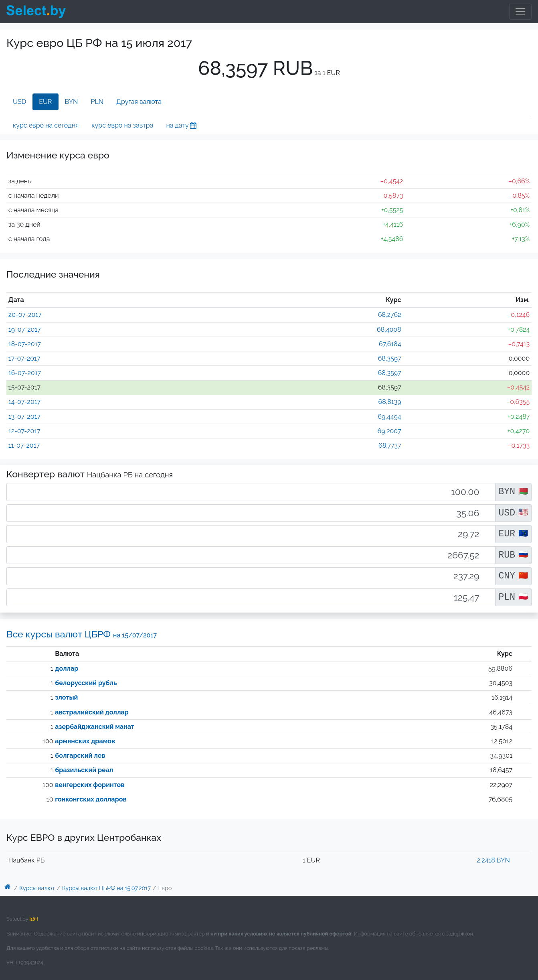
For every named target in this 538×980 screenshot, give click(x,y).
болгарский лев (80, 756)
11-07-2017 (24, 445)
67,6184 (390, 344)
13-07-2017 (24, 417)
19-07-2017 (25, 330)
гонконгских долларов (91, 799)
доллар (67, 669)
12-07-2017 (24, 431)
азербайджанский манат (95, 727)
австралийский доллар (92, 712)
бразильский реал (84, 770)
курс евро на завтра (122, 125)
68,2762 (390, 315)
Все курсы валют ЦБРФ (82, 634)
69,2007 (389, 431)
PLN (97, 102)
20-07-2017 (25, 315)
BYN (72, 102)
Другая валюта (139, 102)
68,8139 (390, 402)
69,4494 (389, 417)
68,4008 (389, 330)
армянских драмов (85, 741)
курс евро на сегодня (46, 125)
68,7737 (390, 445)
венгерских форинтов (90, 785)
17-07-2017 (24, 358)
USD (19, 102)
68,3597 (390, 358)
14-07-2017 (24, 402)
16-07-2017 (25, 373)
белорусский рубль (86, 683)
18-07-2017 (25, 344)
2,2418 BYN (493, 860)
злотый (66, 697)
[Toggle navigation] (520, 12)
